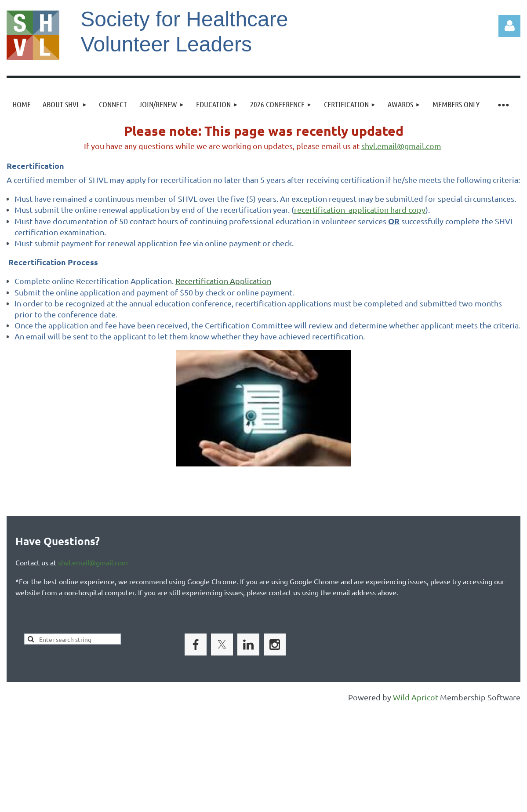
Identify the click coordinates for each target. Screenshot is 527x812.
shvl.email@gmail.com (401, 146)
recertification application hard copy (360, 209)
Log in (509, 26)
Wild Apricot (416, 697)
